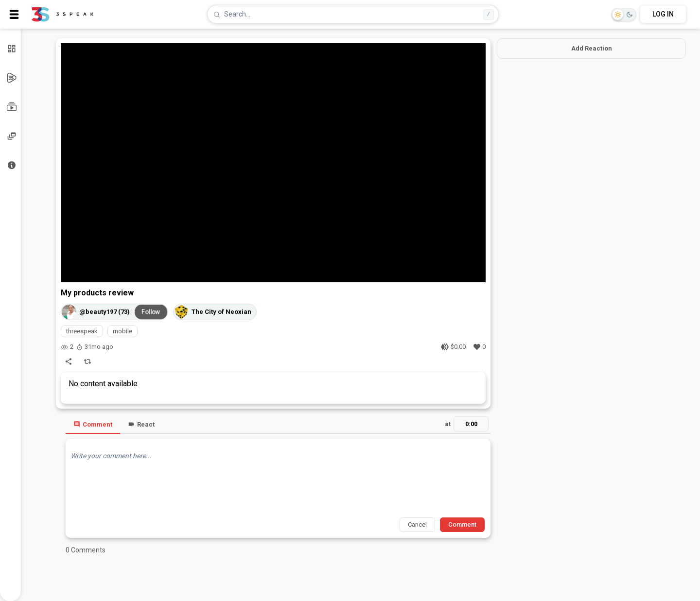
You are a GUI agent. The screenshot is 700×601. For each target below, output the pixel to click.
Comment (93, 424)
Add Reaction (592, 48)
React (141, 424)
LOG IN (663, 14)
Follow (151, 311)
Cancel (417, 524)
